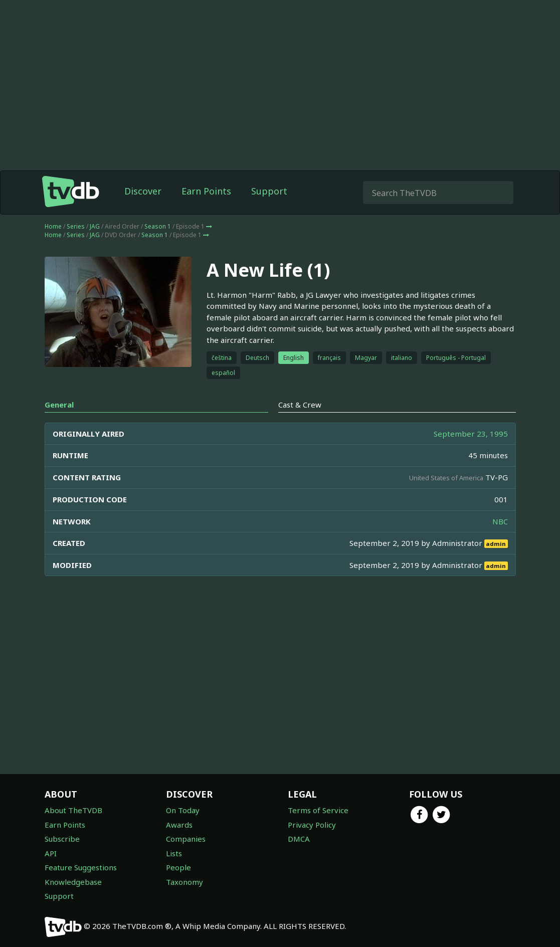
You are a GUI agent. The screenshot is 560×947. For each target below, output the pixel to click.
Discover (143, 191)
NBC (500, 521)
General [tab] (59, 405)
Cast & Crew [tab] (300, 405)
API (51, 853)
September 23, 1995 (471, 434)
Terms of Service (318, 810)
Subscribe (62, 839)
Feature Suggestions (81, 867)
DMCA (299, 839)
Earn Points (206, 191)
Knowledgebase (73, 882)
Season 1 (158, 226)
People (178, 867)
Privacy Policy (312, 825)
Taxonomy (184, 882)
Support (269, 191)
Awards (179, 825)
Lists (174, 853)
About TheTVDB (73, 810)
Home (53, 226)
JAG (95, 226)
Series (76, 226)
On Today (183, 810)
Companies (186, 839)
